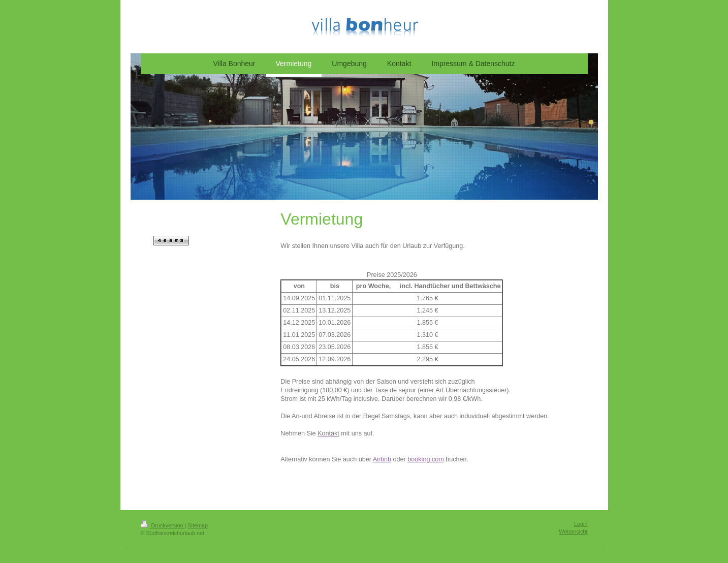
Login (581, 524)
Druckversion (163, 525)
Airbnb (382, 459)
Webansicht (573, 531)
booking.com (425, 459)
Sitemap (198, 525)
